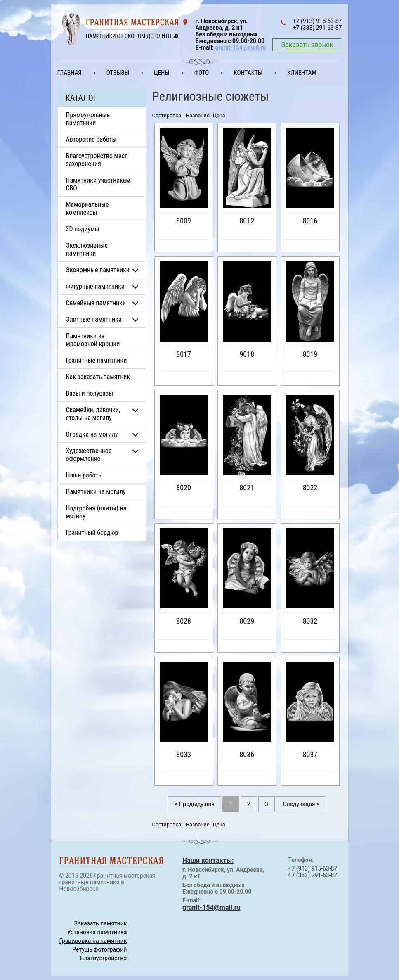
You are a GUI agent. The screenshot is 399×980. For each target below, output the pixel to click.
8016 (310, 221)
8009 (184, 221)
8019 (310, 354)
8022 (310, 488)
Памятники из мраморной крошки (93, 340)
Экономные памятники (98, 270)
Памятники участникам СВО (98, 184)
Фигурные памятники (95, 286)
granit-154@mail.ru (240, 47)
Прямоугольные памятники (88, 119)
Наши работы (85, 475)
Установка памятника (97, 932)
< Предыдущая (195, 804)
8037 (310, 754)
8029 (247, 621)
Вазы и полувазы (90, 393)
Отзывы (118, 73)
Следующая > (301, 804)
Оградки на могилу (92, 434)
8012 (247, 221)
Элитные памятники (94, 319)
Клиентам (302, 73)
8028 (184, 621)
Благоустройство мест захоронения (97, 160)
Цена (219, 115)
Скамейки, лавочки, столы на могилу (93, 414)
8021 (247, 488)
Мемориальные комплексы (87, 209)
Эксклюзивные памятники (87, 249)
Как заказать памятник (98, 377)
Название (198, 115)
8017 (184, 354)
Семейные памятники (96, 303)
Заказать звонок (307, 45)
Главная (70, 73)
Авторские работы (91, 139)
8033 (184, 754)
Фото (202, 73)
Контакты (248, 73)
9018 (247, 354)
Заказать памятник (101, 923)
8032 (310, 621)
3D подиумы (83, 229)
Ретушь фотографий (99, 949)
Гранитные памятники (97, 360)
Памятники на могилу (96, 492)
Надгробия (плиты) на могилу (96, 512)
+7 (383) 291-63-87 (313, 875)
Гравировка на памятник (93, 941)
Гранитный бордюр (92, 533)
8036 (247, 754)
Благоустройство (104, 958)
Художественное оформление (89, 455)
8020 (184, 488)
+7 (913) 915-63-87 (313, 868)
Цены (162, 73)
